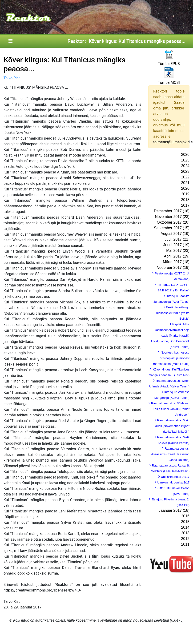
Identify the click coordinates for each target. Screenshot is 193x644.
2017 (185, 205)
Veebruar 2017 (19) (173, 268)
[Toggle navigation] (10, 41)
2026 (185, 155)
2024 (185, 166)
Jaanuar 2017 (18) (174, 510)
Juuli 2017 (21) (177, 239)
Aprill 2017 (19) (177, 256)
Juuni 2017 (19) (176, 245)
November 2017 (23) (172, 217)
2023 (185, 171)
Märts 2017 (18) (176, 262)
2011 (185, 544)
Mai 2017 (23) (178, 251)
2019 (185, 194)
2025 (185, 160)
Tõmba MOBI (169, 83)
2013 (185, 533)
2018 (185, 200)
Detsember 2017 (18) (172, 211)
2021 (185, 183)
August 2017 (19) (175, 234)
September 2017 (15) (172, 228)
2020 (185, 188)
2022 (185, 177)
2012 (185, 539)
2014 (185, 527)
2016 (185, 516)
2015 (185, 522)
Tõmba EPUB (169, 64)
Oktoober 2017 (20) (173, 222)
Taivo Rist (12, 78)
